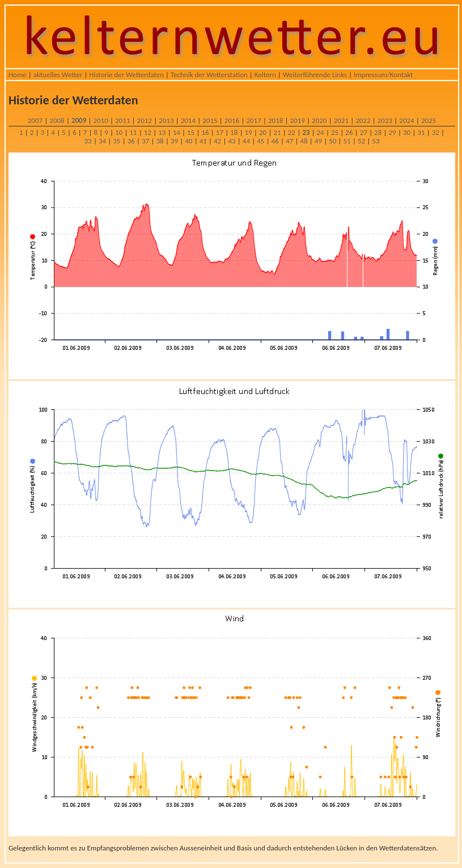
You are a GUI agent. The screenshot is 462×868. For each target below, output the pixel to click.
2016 (232, 120)
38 (160, 141)
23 (306, 132)
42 (217, 141)
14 (177, 132)
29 (392, 132)
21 (277, 132)
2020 (319, 120)
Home (18, 75)
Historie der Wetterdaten (126, 75)
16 (205, 132)
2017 (253, 120)
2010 (100, 120)
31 (421, 132)
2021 (341, 120)
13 (162, 132)
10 (119, 132)
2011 (122, 120)
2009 (79, 120)
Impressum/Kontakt (383, 75)
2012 (145, 120)
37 (145, 141)
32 (436, 132)
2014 (188, 120)
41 (203, 141)
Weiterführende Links (315, 75)
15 (191, 132)
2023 (385, 120)
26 (349, 132)
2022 (363, 120)
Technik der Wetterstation (209, 75)
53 (376, 141)
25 (335, 132)
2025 (429, 120)
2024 (406, 120)
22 (292, 132)
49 (318, 141)
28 (378, 132)
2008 (57, 120)
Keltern (265, 75)
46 (275, 141)
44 (246, 141)
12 (148, 132)
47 (289, 141)
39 (174, 141)
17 (220, 132)
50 (332, 141)
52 (361, 141)
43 (232, 141)
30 (407, 132)
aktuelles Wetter (58, 75)
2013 (166, 120)
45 (260, 141)
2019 (298, 120)
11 (133, 132)
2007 (35, 120)
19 (249, 132)
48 (304, 141)
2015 (210, 120)
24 (321, 132)
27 (364, 132)
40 (188, 141)
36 (131, 141)
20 (263, 132)
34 (102, 141)
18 (234, 132)
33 (88, 141)
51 (347, 141)
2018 (275, 120)
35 (116, 141)
